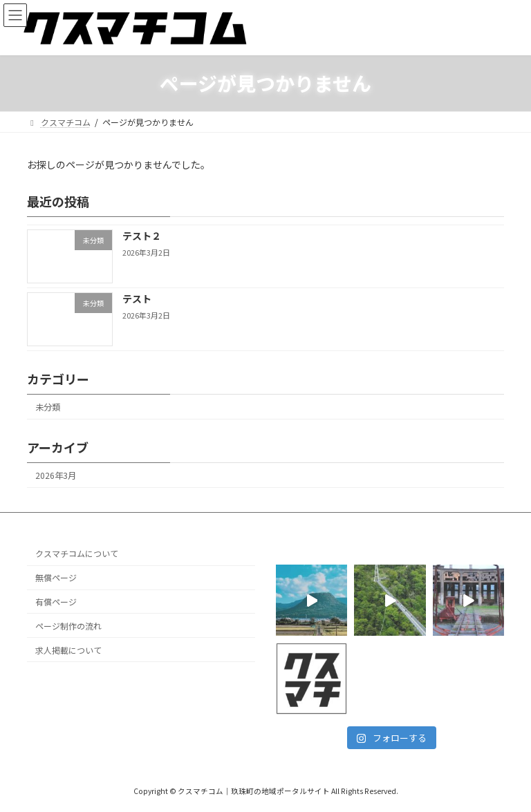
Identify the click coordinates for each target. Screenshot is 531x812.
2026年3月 (56, 475)
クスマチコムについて (77, 554)
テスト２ (142, 236)
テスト (137, 299)
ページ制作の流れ (68, 626)
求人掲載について (68, 650)
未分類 (48, 407)
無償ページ (56, 578)
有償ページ (56, 602)
